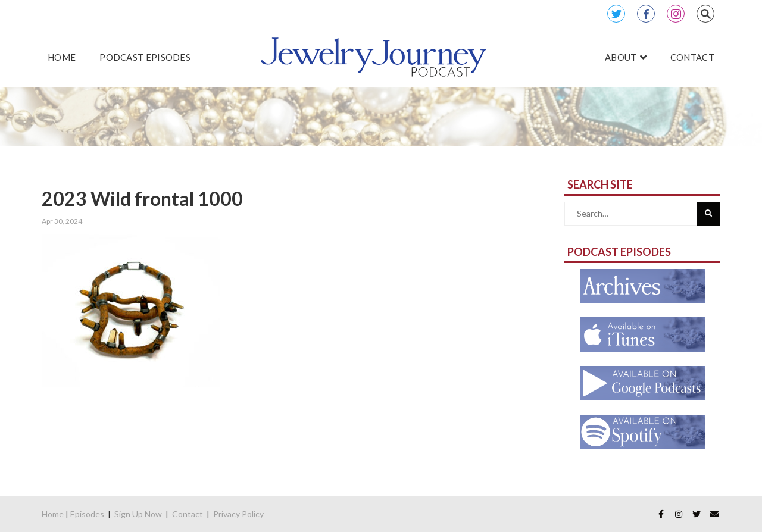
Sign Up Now (138, 514)
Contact (188, 514)
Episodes (87, 514)
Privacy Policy (238, 514)
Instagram (676, 14)
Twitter (616, 14)
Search (705, 14)
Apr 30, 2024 (62, 221)
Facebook (646, 14)
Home (53, 514)
